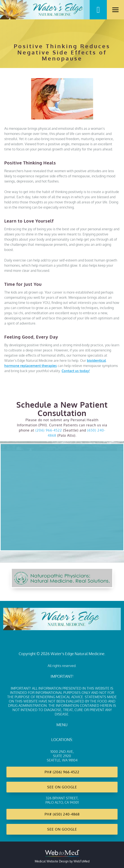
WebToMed (82, 861)
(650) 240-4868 (66, 814)
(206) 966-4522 (49, 430)
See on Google (62, 787)
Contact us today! (76, 371)
